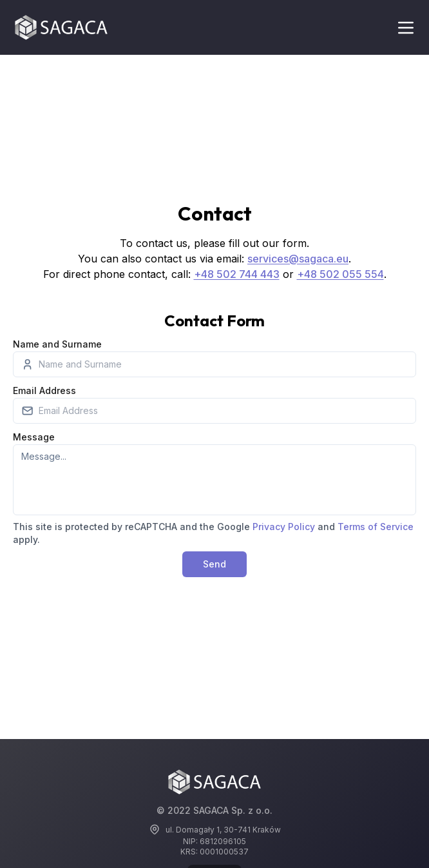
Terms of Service (376, 527)
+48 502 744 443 (237, 274)
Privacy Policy (284, 527)
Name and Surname (57, 344)
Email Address (44, 390)
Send (214, 564)
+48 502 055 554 (340, 274)
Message (34, 437)
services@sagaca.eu (298, 259)
